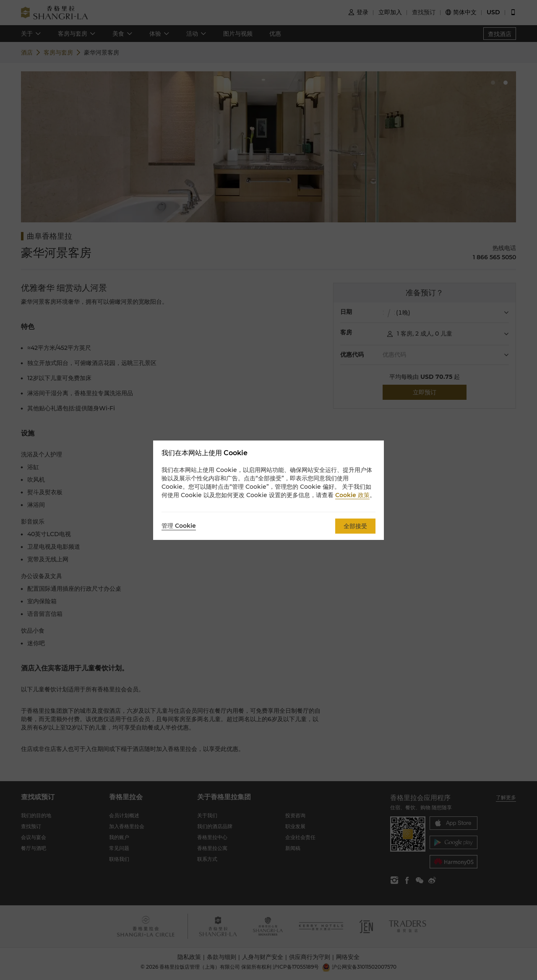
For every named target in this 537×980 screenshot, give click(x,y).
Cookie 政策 (352, 495)
